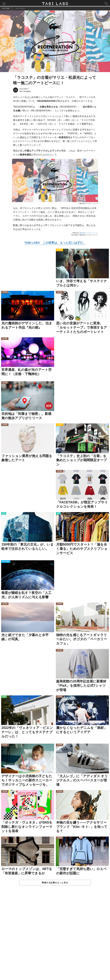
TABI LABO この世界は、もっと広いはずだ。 (55, 243)
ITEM (4, 514)
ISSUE (4, 697)
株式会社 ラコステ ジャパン (89, 234)
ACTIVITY (60, 251)
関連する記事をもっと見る (55, 883)
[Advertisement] (55, 936)
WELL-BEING (6, 563)
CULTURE (5, 293)
